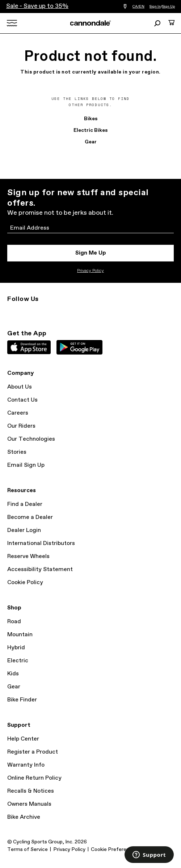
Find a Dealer (25, 504)
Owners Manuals (29, 804)
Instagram (12, 312)
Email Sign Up (26, 465)
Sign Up (169, 7)
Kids (13, 674)
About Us (20, 387)
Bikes (91, 119)
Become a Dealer (30, 517)
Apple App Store (29, 347)
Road (14, 622)
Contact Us (22, 400)
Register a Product (33, 752)
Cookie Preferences (114, 850)
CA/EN (138, 7)
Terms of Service (28, 850)
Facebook (43, 312)
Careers (18, 413)
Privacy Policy (90, 271)
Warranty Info (26, 765)
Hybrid (16, 648)
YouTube (59, 312)
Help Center (23, 739)
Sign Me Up (91, 253)
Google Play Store (79, 347)
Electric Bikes (90, 130)
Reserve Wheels (28, 556)
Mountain (20, 635)
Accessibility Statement (40, 569)
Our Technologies (31, 439)
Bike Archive (24, 817)
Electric (18, 661)
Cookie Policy (25, 582)
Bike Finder (22, 700)
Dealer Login (24, 530)
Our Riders (21, 426)
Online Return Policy (34, 778)
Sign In (155, 7)
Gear (91, 142)
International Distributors (41, 543)
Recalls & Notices (31, 791)
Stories (17, 452)
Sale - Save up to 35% (37, 6)
